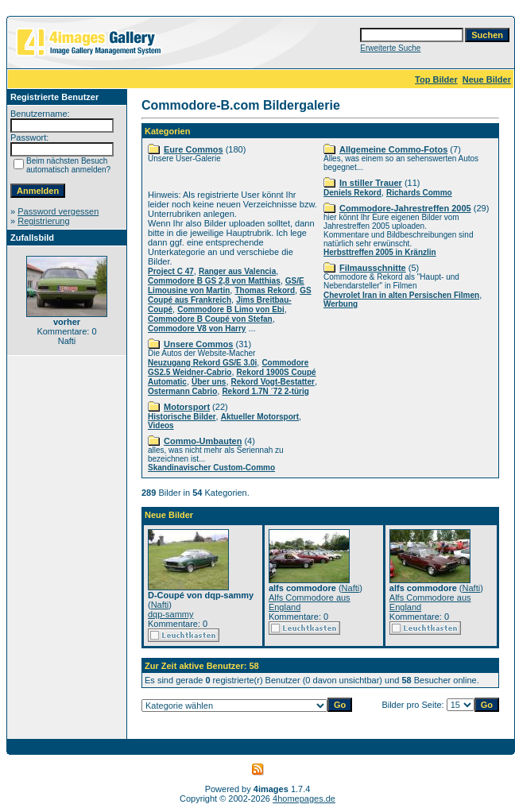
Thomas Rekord (265, 290)
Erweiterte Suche (390, 48)
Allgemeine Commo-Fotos (393, 149)
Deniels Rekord (352, 193)
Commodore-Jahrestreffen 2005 (405, 208)
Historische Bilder (182, 417)
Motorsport (187, 407)
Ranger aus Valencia (237, 271)
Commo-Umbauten (203, 441)
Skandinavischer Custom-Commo (211, 468)
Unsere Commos (198, 344)
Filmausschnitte (373, 268)
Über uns (209, 382)
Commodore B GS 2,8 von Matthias (214, 281)
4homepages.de (304, 798)
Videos (161, 425)
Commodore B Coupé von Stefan (210, 319)
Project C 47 (171, 271)
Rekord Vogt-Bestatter (273, 382)
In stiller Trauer (371, 183)
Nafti (160, 605)
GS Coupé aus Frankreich (230, 295)
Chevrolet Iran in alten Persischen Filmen (401, 295)
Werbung (341, 304)
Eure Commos (194, 149)
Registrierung (43, 221)
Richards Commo (419, 193)
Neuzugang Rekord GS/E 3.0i (202, 363)
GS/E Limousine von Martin (226, 286)
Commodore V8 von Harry (197, 329)
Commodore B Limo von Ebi (230, 309)
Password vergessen (58, 211)
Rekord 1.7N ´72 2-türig (265, 391)
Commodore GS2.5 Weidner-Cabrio (228, 367)
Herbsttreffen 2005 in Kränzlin (380, 252)
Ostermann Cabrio (182, 391)
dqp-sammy (170, 614)
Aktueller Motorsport (260, 417)
